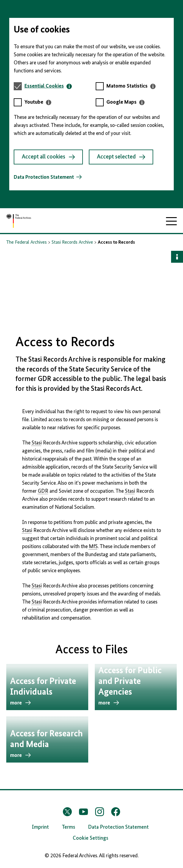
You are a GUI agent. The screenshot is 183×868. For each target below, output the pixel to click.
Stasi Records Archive (72, 242)
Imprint (40, 827)
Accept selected (121, 157)
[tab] (48, 86)
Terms (68, 827)
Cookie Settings (90, 838)
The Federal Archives (27, 242)
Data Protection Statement (44, 177)
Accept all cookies (48, 157)
